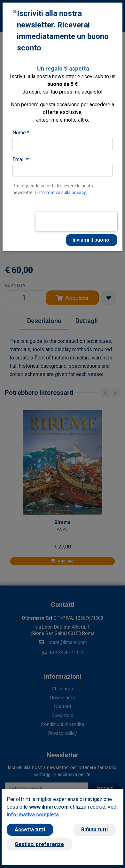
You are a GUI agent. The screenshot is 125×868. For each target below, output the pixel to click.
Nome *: (21, 133)
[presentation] (76, 222)
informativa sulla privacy (61, 192)
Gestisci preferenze (39, 844)
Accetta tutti (30, 830)
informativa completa (33, 815)
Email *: (21, 159)
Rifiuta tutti (94, 830)
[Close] (15, 11)
